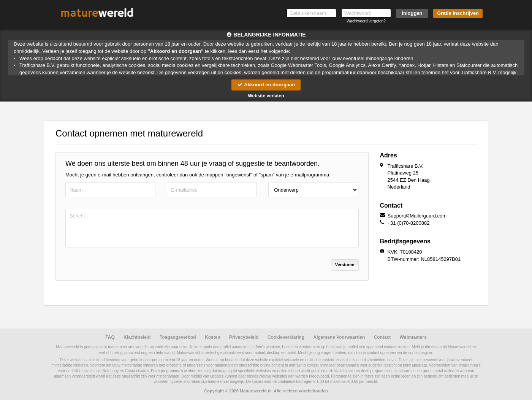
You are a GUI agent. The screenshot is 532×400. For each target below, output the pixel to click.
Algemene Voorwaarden (339, 337)
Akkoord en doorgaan (266, 85)
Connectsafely (137, 371)
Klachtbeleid (137, 337)
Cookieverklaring (286, 337)
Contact (382, 337)
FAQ (110, 337)
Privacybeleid (244, 337)
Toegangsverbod (178, 337)
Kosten (213, 337)
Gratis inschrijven (458, 13)
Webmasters (413, 337)
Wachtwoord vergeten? (366, 21)
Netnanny (111, 371)
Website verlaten (266, 96)
